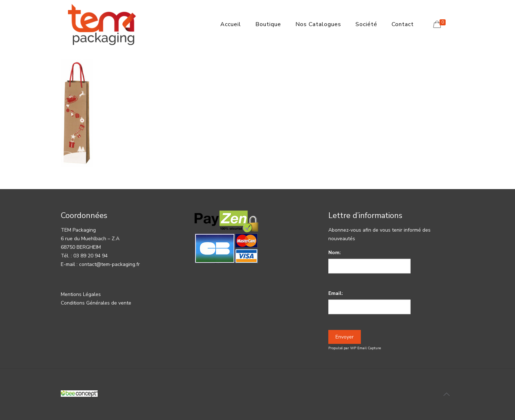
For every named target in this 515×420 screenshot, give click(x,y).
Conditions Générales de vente (96, 303)
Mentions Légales (81, 294)
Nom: (335, 253)
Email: (336, 293)
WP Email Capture (366, 348)
